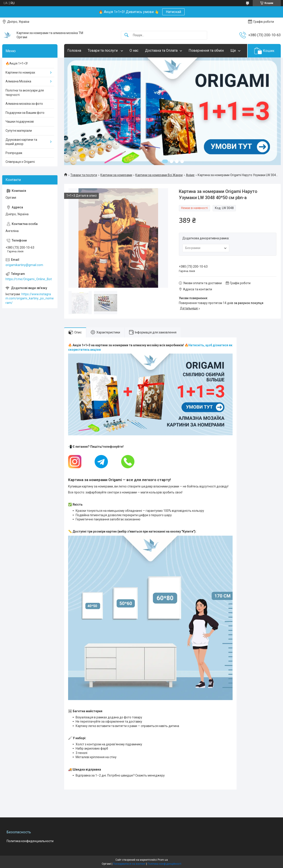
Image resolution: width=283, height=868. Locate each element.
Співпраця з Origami (20, 162)
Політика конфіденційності (164, 864)
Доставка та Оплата (161, 50)
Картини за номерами (116, 175)
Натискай (173, 12)
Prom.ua (163, 860)
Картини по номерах (20, 72)
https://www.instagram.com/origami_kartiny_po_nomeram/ (30, 298)
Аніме (190, 175)
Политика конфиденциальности (30, 841)
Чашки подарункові (20, 122)
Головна (74, 50)
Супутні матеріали (19, 131)
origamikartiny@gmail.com (24, 265)
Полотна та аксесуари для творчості (25, 93)
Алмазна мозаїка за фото (24, 104)
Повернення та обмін (206, 50)
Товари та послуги (103, 50)
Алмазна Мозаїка (18, 81)
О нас (134, 50)
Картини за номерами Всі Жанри (159, 175)
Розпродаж (14, 153)
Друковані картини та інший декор (21, 142)
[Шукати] (126, 35)
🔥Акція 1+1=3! (17, 63)
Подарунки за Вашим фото (25, 113)
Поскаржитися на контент (129, 864)
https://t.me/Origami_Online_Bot (29, 279)
